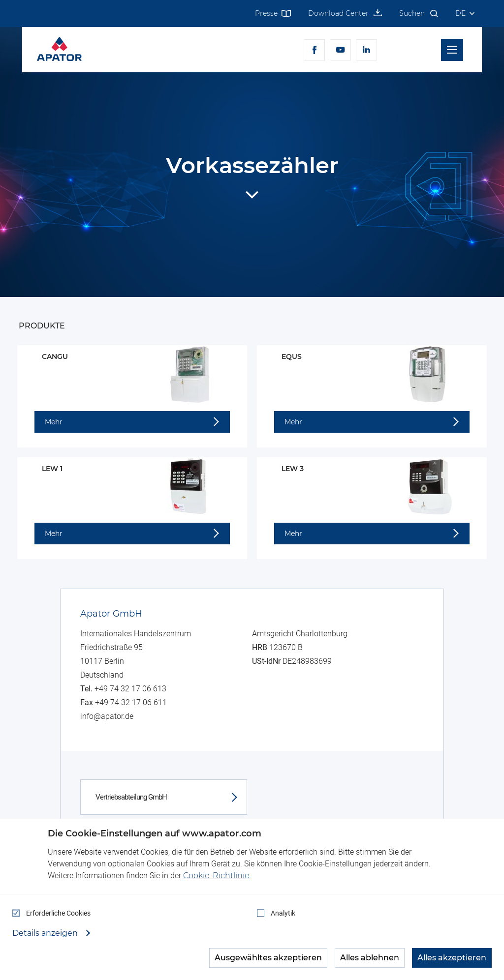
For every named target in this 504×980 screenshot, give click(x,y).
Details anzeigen (46, 933)
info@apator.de (107, 716)
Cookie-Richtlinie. (217, 876)
